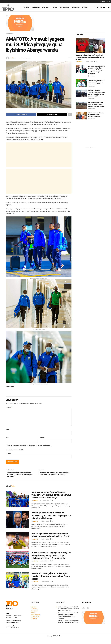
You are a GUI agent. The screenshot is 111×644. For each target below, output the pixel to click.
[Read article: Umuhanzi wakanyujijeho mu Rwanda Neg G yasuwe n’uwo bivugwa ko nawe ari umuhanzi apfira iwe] (91, 45)
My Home (27, 7)
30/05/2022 (22, 58)
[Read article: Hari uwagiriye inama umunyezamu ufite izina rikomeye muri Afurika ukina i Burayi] (17, 541)
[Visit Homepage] (10, 7)
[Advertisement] (71, 23)
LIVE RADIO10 (76, 7)
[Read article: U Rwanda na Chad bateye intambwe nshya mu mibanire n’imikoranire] (81, 116)
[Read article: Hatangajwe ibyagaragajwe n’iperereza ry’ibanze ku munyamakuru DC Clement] (81, 83)
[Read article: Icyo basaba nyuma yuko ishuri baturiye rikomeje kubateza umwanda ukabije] (81, 105)
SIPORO (54, 7)
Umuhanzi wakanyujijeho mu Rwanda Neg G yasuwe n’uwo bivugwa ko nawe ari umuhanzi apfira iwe (90, 57)
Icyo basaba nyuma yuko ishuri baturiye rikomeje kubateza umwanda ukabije (96, 104)
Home (7, 34)
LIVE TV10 (85, 7)
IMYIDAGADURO (64, 7)
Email (8, 438)
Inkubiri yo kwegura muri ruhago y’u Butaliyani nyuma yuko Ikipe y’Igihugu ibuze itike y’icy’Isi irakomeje (51, 516)
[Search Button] (109, 7)
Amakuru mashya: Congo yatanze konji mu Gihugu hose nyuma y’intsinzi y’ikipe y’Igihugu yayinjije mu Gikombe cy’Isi (51, 556)
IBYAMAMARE (81, 51)
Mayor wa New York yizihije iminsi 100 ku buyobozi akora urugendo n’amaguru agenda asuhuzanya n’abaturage (96, 70)
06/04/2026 (45, 501)
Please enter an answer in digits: (15, 450)
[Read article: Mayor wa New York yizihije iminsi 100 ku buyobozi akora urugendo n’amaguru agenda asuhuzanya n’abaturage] (81, 69)
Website (42, 438)
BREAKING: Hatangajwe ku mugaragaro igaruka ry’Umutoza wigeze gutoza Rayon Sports (51, 577)
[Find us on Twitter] (98, 7)
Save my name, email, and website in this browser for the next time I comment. (30, 446)
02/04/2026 (45, 540)
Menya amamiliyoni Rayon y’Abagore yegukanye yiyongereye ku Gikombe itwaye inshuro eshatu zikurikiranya (51, 495)
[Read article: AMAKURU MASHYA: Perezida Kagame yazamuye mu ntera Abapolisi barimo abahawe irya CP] (81, 93)
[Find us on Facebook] (95, 7)
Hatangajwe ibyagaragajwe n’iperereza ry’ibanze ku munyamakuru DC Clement (96, 82)
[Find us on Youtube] (104, 7)
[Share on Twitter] (52, 114)
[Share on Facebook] (21, 114)
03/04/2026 (45, 522)
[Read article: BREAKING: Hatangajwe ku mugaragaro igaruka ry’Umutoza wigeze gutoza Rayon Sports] (17, 581)
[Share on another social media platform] (70, 114)
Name (8, 430)
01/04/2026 (45, 562)
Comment (9, 407)
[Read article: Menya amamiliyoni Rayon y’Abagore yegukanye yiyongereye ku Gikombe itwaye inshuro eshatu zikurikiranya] (17, 500)
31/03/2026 (45, 582)
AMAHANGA (46, 7)
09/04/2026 (90, 62)
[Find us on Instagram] (101, 7)
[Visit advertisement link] (20, 23)
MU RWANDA (36, 7)
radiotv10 (13, 58)
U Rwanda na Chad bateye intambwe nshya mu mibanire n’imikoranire (96, 115)
